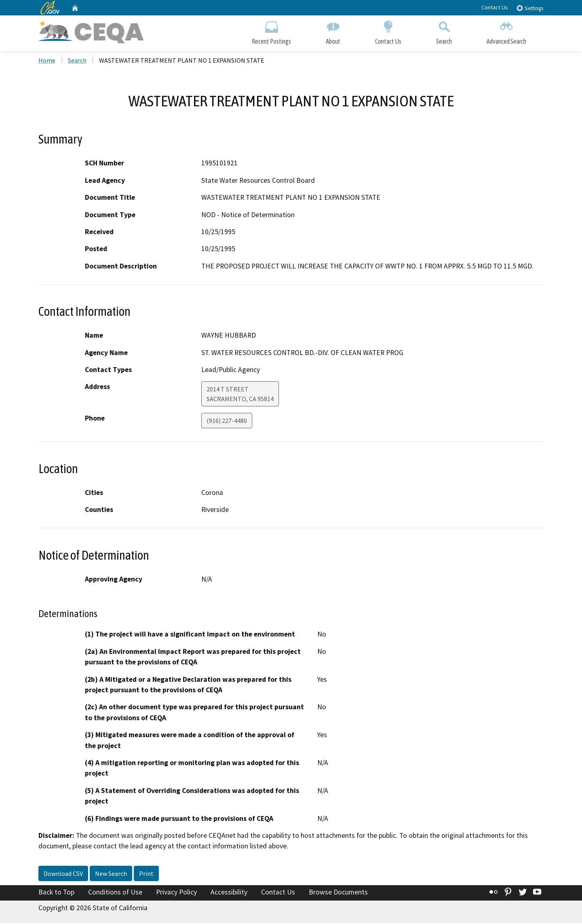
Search (444, 31)
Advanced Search (506, 31)
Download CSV (63, 874)
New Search (111, 874)
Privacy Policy (176, 893)
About (333, 31)
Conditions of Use (115, 893)
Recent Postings (271, 31)
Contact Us (495, 7)
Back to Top (56, 893)
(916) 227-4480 (227, 422)
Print (146, 874)
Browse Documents (338, 893)
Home (47, 61)
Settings (530, 8)
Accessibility (229, 893)
